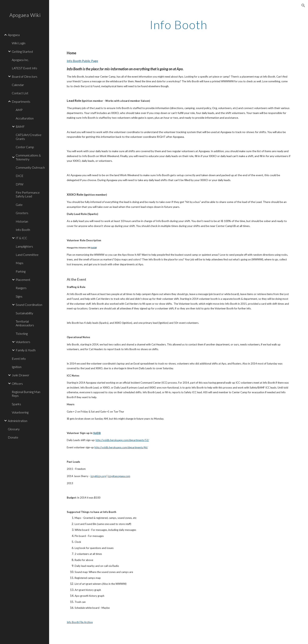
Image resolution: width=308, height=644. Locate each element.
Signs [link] (19, 296)
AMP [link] (19, 110)
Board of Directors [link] (25, 76)
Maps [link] (20, 263)
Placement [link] (23, 280)
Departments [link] (21, 101)
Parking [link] (21, 271)
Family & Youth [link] (26, 350)
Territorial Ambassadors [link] (25, 323)
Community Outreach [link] (30, 167)
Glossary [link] (14, 429)
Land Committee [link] (27, 255)
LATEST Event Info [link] (24, 68)
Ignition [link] (17, 367)
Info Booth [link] (23, 230)
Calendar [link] (18, 85)
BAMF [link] (20, 126)
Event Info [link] (19, 359)
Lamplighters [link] (24, 246)
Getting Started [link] (22, 51)
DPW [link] (20, 184)
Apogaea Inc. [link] (20, 60)
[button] (303, 6)
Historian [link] (22, 221)
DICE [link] (20, 176)
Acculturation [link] (25, 118)
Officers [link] (17, 384)
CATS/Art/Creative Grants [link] (29, 137)
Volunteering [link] (20, 412)
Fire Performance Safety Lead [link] (28, 194)
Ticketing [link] (22, 334)
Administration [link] (18, 421)
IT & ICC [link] (21, 238)
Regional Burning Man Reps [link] (26, 394)
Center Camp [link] (25, 147)
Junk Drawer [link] (21, 375)
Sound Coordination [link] (29, 305)
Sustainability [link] (24, 313)
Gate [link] (19, 205)
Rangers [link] (21, 288)
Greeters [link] (22, 213)
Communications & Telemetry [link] (28, 157)
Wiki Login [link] (19, 43)
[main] (179, 25)
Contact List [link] (20, 93)
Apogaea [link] (14, 35)
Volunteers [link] (23, 342)
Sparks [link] (16, 404)
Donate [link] (13, 437)
